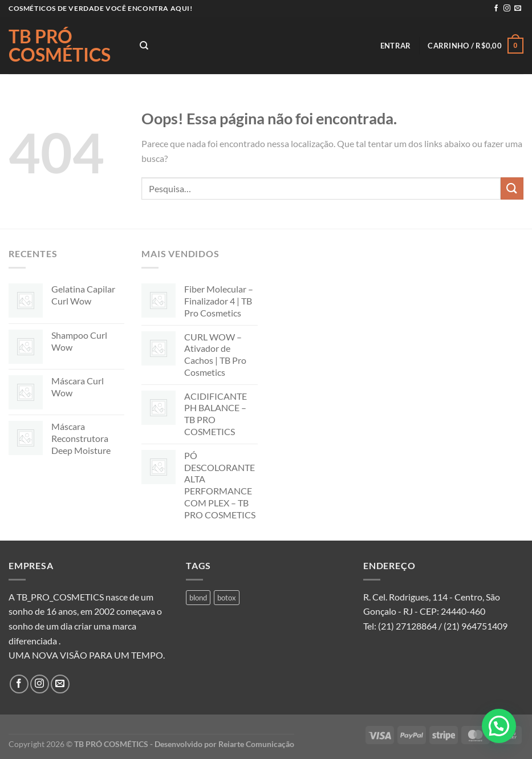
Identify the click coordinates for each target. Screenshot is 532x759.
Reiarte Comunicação (256, 744)
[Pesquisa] (144, 46)
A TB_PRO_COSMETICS (56, 597)
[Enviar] (512, 188)
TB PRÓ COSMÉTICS (60, 46)
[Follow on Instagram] (507, 9)
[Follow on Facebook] (496, 9)
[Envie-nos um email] (518, 9)
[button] (499, 726)
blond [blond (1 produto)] (198, 598)
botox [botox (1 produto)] (227, 598)
